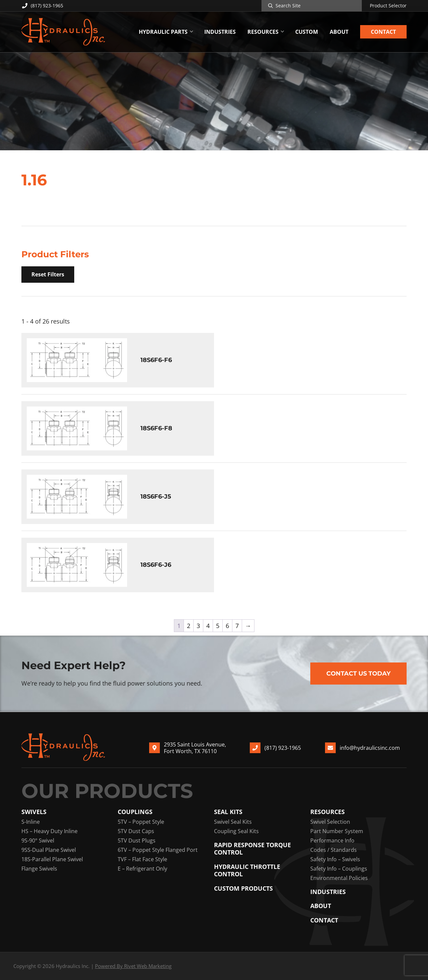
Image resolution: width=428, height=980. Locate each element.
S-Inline (31, 822)
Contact (324, 920)
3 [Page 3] (198, 626)
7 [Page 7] (237, 626)
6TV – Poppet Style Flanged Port (158, 850)
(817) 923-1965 (42, 6)
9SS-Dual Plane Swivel (49, 850)
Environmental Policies (339, 878)
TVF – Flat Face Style (142, 859)
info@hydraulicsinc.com (370, 748)
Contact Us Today (358, 674)
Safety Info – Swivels (335, 859)
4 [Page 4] (208, 626)
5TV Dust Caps (136, 831)
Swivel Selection (330, 822)
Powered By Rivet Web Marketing (133, 966)
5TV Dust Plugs (137, 840)
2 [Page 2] (189, 626)
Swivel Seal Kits (233, 822)
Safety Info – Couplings (339, 869)
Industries (328, 892)
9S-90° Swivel (38, 840)
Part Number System (337, 831)
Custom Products (243, 888)
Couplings (135, 812)
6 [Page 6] (227, 626)
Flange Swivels (39, 869)
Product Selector (388, 6)
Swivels (34, 812)
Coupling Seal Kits (236, 831)
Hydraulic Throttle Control (247, 870)
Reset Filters (48, 274)
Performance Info (332, 840)
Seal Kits (228, 812)
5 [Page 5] (218, 626)
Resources (328, 812)
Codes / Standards (334, 850)
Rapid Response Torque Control (252, 849)
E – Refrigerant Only (142, 869)
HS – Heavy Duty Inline (49, 831)
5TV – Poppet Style (141, 822)
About (321, 906)
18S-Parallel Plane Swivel (52, 859)
